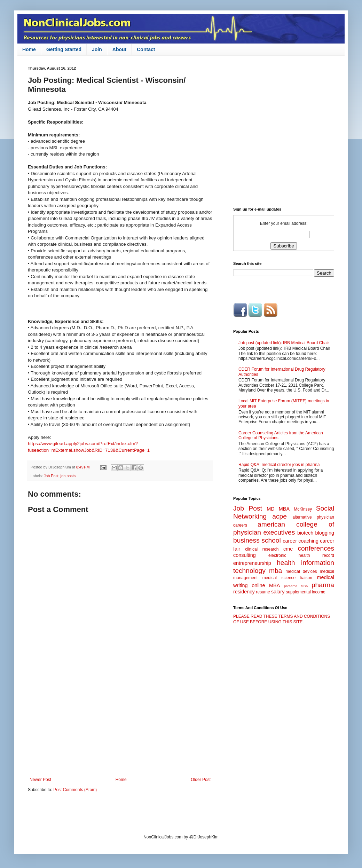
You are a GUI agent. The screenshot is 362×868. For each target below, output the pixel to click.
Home (29, 49)
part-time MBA (296, 586)
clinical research (262, 549)
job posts (68, 476)
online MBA (266, 585)
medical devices (301, 571)
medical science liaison (287, 578)
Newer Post (40, 780)
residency (244, 592)
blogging (325, 533)
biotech (305, 533)
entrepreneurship (252, 563)
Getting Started (64, 49)
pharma (323, 585)
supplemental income (305, 592)
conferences (316, 548)
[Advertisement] (120, 720)
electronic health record (301, 555)
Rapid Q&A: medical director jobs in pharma (279, 465)
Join (97, 49)
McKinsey (303, 509)
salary (278, 592)
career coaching (301, 541)
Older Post (201, 780)
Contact (146, 49)
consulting (245, 555)
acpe (280, 516)
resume (263, 592)
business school (257, 540)
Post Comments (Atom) (75, 790)
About (119, 49)
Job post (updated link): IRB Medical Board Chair (284, 343)
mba (276, 571)
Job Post (51, 476)
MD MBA (278, 509)
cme (288, 549)
